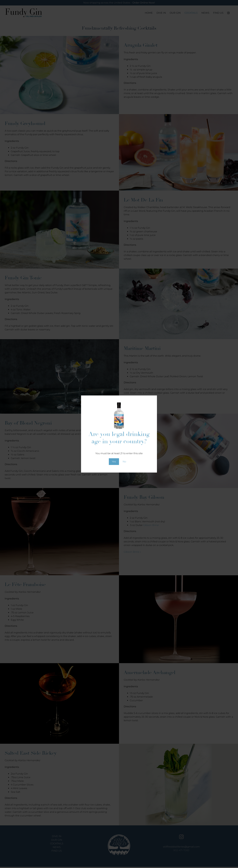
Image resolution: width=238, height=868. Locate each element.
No (124, 462)
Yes (114, 462)
